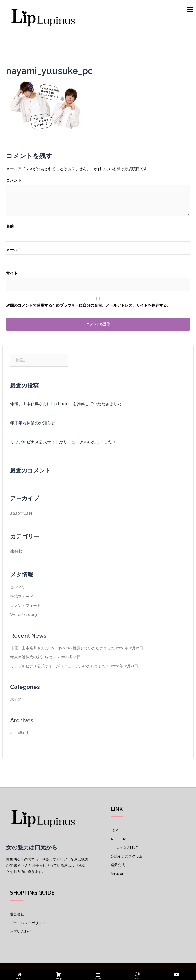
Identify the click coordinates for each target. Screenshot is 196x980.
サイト (12, 273)
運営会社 (17, 914)
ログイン (18, 588)
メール (13, 250)
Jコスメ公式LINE (124, 848)
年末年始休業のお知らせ (33, 423)
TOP (114, 830)
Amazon (117, 874)
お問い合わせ (21, 931)
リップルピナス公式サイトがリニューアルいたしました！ (63, 442)
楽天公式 (118, 865)
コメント (14, 180)
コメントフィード (26, 606)
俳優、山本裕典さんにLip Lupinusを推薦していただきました (66, 404)
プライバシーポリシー (28, 923)
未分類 (16, 551)
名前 (11, 226)
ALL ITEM (118, 839)
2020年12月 (21, 513)
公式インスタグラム (127, 856)
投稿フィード (22, 597)
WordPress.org (24, 615)
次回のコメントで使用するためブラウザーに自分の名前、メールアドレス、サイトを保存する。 (88, 305)
